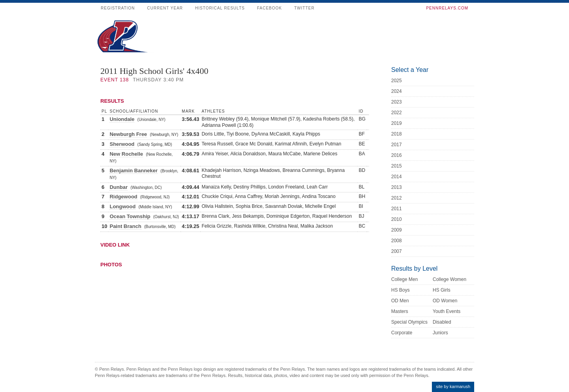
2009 (397, 230)
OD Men (400, 301)
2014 (397, 177)
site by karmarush (453, 386)
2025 (397, 81)
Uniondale (122, 119)
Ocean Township (130, 216)
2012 (397, 198)
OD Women (445, 301)
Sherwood (122, 144)
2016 (397, 155)
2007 (397, 251)
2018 (397, 134)
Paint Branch (125, 226)
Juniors (440, 333)
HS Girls (442, 290)
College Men (404, 279)
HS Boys (400, 290)
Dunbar (119, 187)
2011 (397, 209)
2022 (397, 113)
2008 (397, 241)
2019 (397, 123)
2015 (397, 166)
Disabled (442, 322)
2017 (397, 145)
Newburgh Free (128, 134)
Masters (400, 311)
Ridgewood (123, 197)
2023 (397, 102)
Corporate (402, 333)
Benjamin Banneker (133, 171)
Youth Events (447, 311)
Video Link (115, 245)
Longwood (122, 206)
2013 (397, 187)
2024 (397, 91)
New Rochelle (126, 154)
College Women (449, 279)
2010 (397, 219)
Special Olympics (409, 322)
